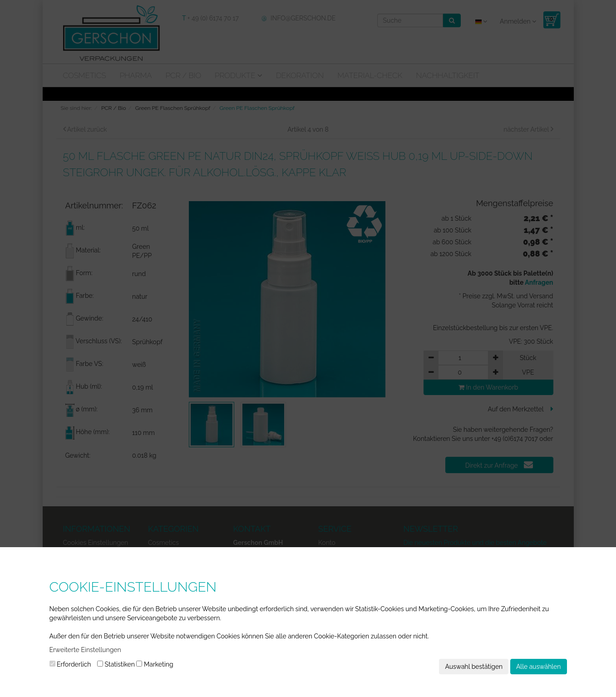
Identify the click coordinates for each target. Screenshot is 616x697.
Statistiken (116, 664)
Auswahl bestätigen (474, 667)
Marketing (155, 664)
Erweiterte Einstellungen (85, 650)
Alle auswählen (539, 667)
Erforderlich (70, 664)
